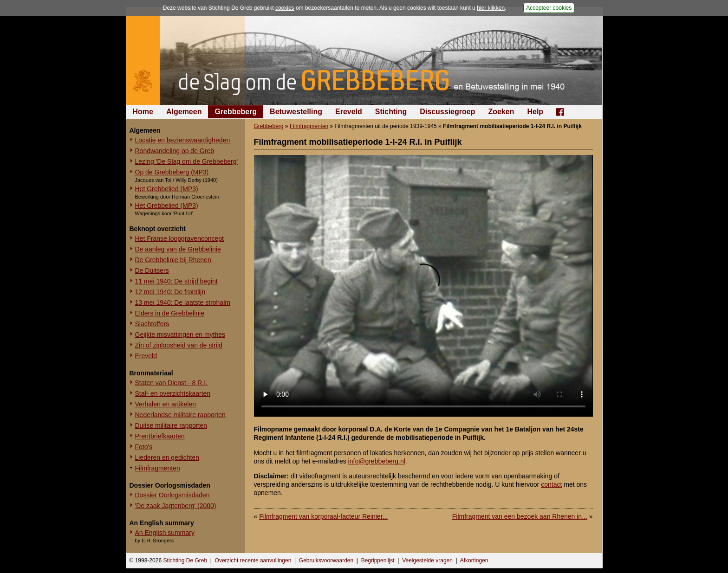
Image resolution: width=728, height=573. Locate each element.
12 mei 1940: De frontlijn (170, 292)
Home (143, 112)
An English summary (165, 533)
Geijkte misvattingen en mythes (180, 335)
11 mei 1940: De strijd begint (176, 281)
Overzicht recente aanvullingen (253, 560)
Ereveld (349, 112)
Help (535, 112)
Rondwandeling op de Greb (175, 151)
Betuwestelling (296, 112)
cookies (285, 8)
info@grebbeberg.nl (377, 461)
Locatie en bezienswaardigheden (183, 140)
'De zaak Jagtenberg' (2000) (176, 506)
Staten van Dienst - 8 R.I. (171, 383)
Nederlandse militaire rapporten (180, 415)
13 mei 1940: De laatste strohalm (183, 303)
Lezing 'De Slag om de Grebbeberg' (187, 161)
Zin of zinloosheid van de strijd (179, 345)
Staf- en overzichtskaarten (173, 393)
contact (551, 484)
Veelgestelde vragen (427, 560)
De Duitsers (152, 270)
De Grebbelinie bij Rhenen (173, 260)
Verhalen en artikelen (166, 404)
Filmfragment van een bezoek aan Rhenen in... (520, 516)
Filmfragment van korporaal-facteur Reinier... (323, 516)
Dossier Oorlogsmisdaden (172, 495)
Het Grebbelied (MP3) (167, 189)
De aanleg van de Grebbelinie (178, 249)
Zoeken (501, 112)
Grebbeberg (236, 112)
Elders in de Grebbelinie (170, 313)
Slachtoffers (152, 324)
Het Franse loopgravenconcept (179, 238)
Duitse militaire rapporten (171, 425)
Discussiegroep (447, 112)
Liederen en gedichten (167, 457)
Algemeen (184, 112)
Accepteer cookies (549, 8)
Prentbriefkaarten (160, 436)
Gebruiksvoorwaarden (326, 560)
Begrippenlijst (378, 560)
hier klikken (491, 8)
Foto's (144, 447)
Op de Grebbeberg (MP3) (172, 172)
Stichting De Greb (185, 560)
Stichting (391, 112)
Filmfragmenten (158, 468)
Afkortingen (474, 560)
